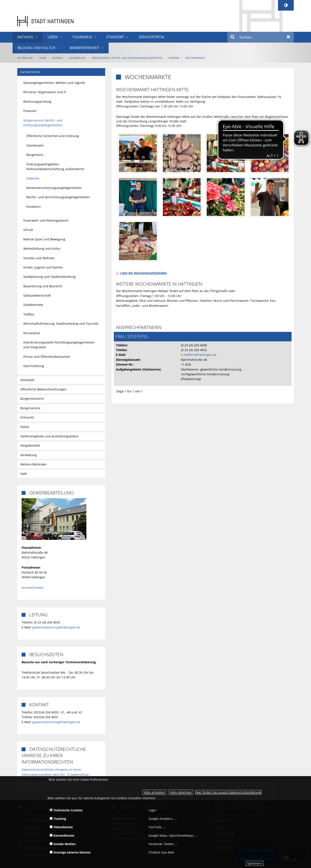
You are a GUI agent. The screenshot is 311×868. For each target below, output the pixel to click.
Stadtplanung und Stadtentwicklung (49, 277)
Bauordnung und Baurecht (43, 286)
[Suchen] (261, 37)
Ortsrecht (27, 417)
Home (43, 58)
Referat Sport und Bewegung (44, 239)
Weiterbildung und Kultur (42, 249)
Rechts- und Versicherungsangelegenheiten (58, 197)
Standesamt (35, 145)
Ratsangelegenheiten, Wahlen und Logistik (54, 83)
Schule (28, 230)
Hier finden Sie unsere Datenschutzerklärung (228, 792)
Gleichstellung (34, 366)
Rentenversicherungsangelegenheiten (54, 188)
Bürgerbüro (35, 155)
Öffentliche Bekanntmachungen (43, 389)
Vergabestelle (30, 445)
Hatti (24, 474)
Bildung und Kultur (36, 48)
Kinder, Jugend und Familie (43, 267)
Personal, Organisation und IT (45, 92)
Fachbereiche (77, 58)
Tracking (58, 819)
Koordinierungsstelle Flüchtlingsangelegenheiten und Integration (59, 345)
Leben (53, 37)
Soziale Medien (63, 844)
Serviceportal (152, 37)
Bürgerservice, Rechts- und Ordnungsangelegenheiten (127, 58)
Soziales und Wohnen (39, 258)
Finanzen (30, 111)
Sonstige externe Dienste (70, 852)
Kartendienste (62, 835)
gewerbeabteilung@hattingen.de (56, 627)
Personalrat (32, 333)
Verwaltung (29, 455)
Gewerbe (174, 58)
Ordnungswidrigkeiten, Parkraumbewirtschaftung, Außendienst (55, 167)
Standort (115, 37)
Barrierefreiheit (85, 48)
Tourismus (82, 37)
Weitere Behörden (33, 464)
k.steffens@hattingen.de (199, 355)
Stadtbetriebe (33, 305)
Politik (25, 427)
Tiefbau (29, 314)
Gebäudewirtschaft (37, 295)
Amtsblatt (27, 380)
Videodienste (61, 827)
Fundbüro (33, 207)
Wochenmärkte (195, 58)
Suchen (233, 37)
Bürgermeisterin (32, 399)
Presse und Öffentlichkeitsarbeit (47, 357)
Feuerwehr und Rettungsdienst (46, 220)
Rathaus (25, 37)
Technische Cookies (66, 810)
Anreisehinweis (33, 587)
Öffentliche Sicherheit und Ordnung (53, 136)
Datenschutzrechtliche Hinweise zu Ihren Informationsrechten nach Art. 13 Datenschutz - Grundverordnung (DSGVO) (56, 774)
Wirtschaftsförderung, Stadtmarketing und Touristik (61, 324)
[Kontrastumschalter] (286, 5)
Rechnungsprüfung (37, 102)
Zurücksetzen (288, 37)
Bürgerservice (30, 408)
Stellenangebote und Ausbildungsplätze (49, 436)
